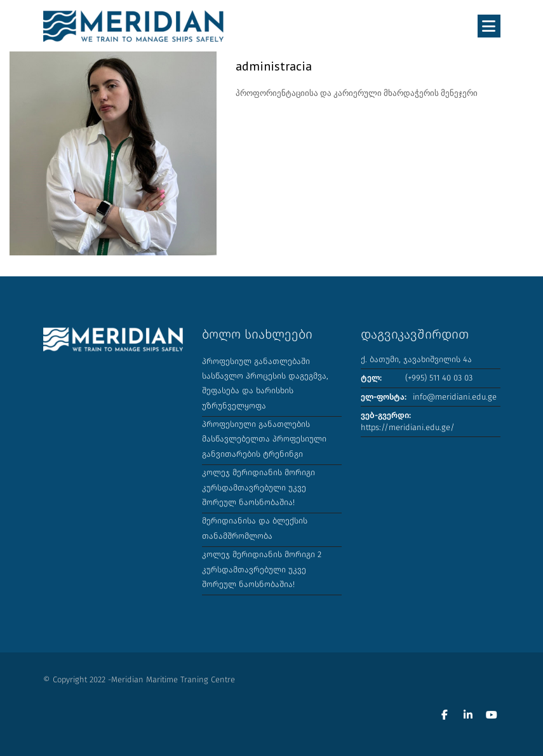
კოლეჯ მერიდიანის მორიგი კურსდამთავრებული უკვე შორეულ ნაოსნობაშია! (258, 487)
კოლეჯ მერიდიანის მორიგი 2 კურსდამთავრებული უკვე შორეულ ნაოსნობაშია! (262, 569)
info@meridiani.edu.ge (455, 397)
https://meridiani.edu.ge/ (408, 427)
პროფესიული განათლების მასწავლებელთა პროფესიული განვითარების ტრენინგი (264, 439)
